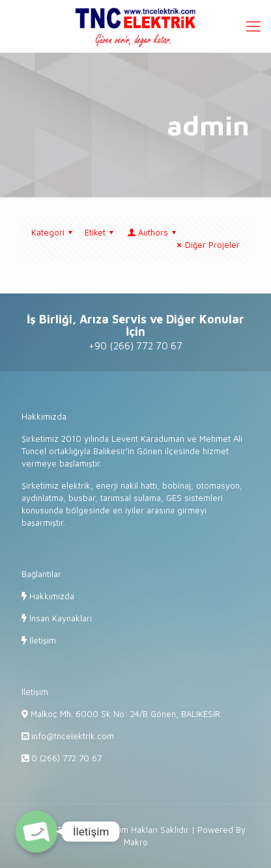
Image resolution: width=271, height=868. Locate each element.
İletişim (41, 640)
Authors (152, 232)
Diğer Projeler (207, 245)
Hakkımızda (50, 596)
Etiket (101, 232)
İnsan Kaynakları (59, 618)
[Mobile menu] (253, 26)
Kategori (54, 232)
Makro (136, 842)
